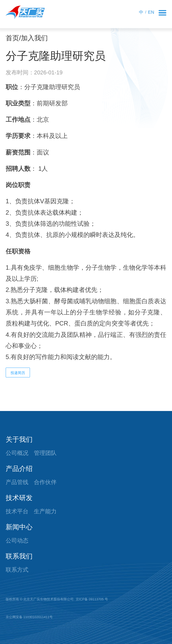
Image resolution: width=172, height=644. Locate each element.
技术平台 (17, 511)
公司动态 (17, 541)
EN (151, 12)
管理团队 (45, 453)
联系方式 (17, 570)
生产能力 (45, 511)
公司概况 (17, 453)
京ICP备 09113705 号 (92, 599)
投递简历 (18, 373)
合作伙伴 (45, 482)
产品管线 (17, 482)
